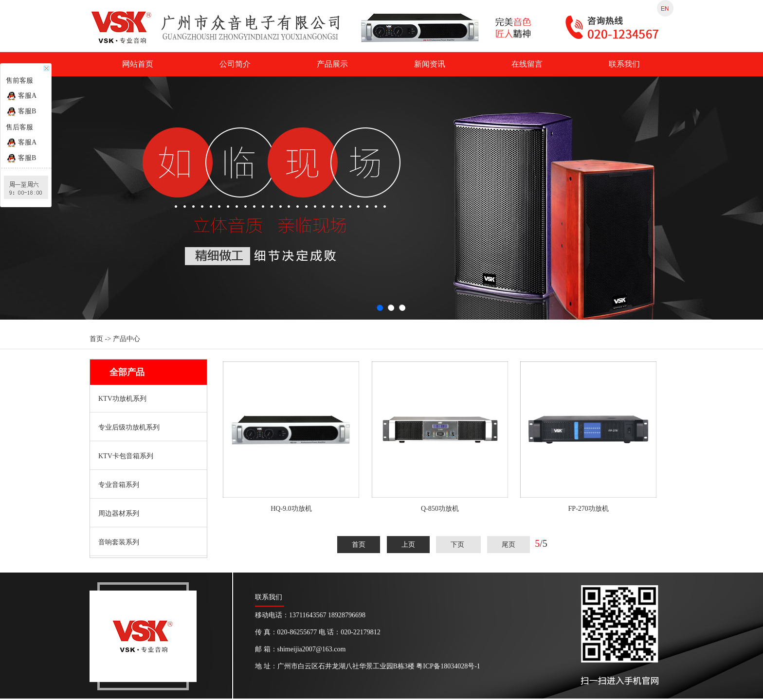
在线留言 (527, 64)
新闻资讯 (430, 64)
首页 (359, 545)
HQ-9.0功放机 (291, 509)
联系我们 (624, 64)
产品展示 (332, 64)
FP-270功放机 (589, 509)
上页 (408, 545)
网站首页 (138, 64)
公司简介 (235, 64)
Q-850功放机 (440, 509)
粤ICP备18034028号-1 (448, 666)
